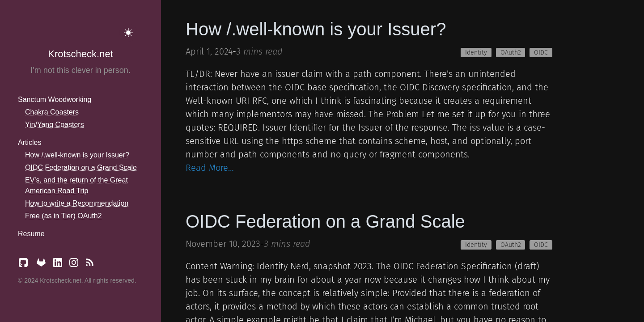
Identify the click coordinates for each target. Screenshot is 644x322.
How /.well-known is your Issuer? (77, 155)
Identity (476, 53)
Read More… (210, 168)
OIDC (541, 53)
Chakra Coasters (52, 112)
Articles (30, 142)
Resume (31, 234)
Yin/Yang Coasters (55, 125)
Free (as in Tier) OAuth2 (64, 216)
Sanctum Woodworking (55, 100)
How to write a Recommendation (77, 203)
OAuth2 (511, 53)
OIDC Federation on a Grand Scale (81, 167)
